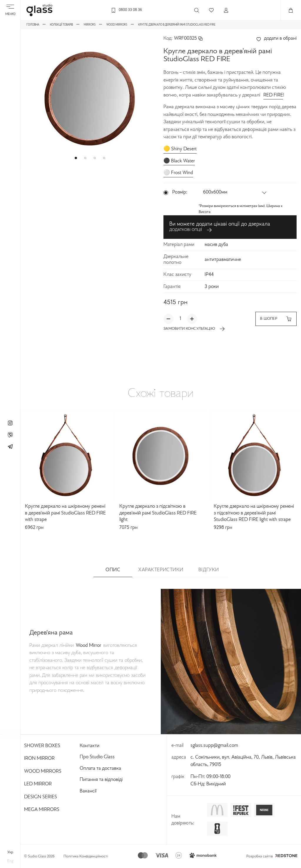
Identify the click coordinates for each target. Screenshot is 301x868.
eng (10, 861)
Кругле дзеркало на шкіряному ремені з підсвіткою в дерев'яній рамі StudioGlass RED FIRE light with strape (254, 513)
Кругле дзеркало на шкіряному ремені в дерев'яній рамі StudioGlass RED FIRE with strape (65, 513)
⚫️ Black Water (179, 161)
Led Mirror (38, 784)
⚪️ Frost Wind (178, 173)
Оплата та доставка (100, 769)
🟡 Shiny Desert (180, 149)
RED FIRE (273, 95)
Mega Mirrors (42, 810)
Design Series (41, 797)
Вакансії (88, 791)
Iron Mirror (39, 759)
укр (10, 852)
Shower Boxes (42, 746)
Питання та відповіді (101, 780)
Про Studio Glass (97, 757)
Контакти (90, 746)
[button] (76, 158)
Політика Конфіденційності (86, 857)
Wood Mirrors (43, 772)
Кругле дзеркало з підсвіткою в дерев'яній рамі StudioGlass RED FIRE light (158, 513)
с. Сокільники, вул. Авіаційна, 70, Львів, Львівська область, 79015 (243, 761)
